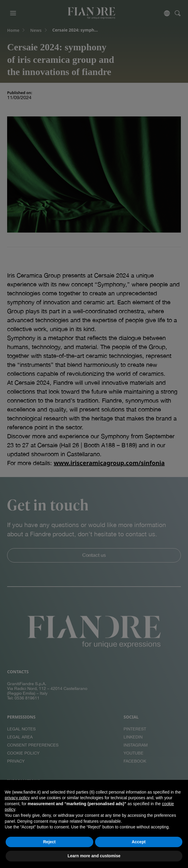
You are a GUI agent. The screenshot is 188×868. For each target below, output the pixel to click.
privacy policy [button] (17, 798)
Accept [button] (139, 842)
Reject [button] (49, 842)
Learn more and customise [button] (94, 856)
